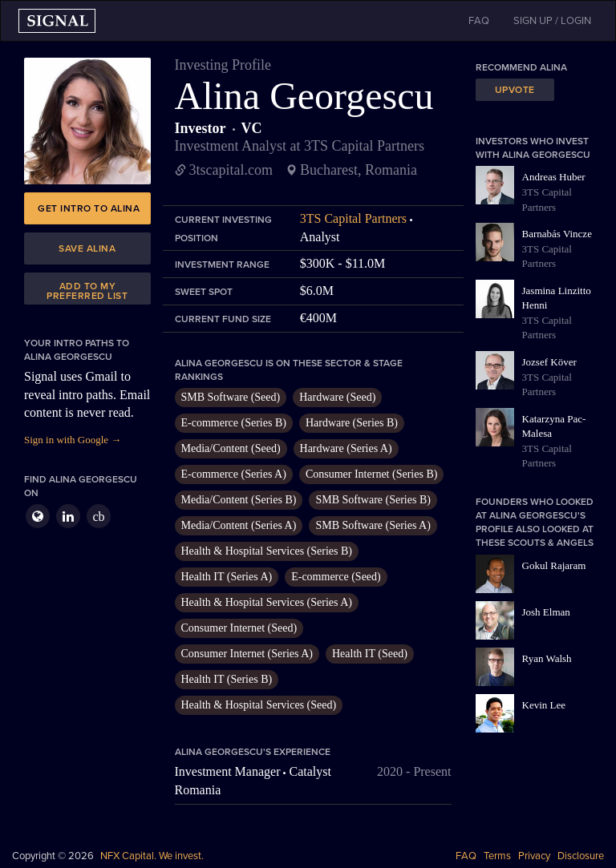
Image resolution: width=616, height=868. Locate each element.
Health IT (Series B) (227, 679)
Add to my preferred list (87, 291)
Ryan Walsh (547, 658)
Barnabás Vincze (557, 234)
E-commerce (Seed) (336, 577)
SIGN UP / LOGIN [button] (552, 21)
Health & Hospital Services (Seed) (259, 705)
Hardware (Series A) (346, 448)
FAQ (466, 856)
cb (98, 517)
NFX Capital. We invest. (152, 856)
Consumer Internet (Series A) (247, 654)
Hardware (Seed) (337, 397)
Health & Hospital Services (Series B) (267, 551)
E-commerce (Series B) (234, 423)
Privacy (534, 856)
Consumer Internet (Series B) (371, 474)
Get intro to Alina (89, 208)
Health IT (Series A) (227, 577)
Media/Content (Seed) (231, 448)
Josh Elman (546, 612)
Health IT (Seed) (370, 654)
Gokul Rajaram (554, 565)
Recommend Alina (521, 67)
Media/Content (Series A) (239, 525)
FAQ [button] (479, 21)
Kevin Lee (544, 705)
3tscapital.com (231, 170)
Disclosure (581, 856)
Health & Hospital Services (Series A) (267, 602)
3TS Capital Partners (353, 218)
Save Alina (87, 248)
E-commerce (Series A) (234, 474)
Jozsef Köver (549, 362)
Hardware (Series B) (352, 423)
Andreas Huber (554, 177)
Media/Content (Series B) (239, 500)
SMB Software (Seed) (231, 397)
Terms (497, 856)
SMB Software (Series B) (373, 500)
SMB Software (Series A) (373, 525)
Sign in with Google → (73, 440)
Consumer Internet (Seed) (239, 628)
